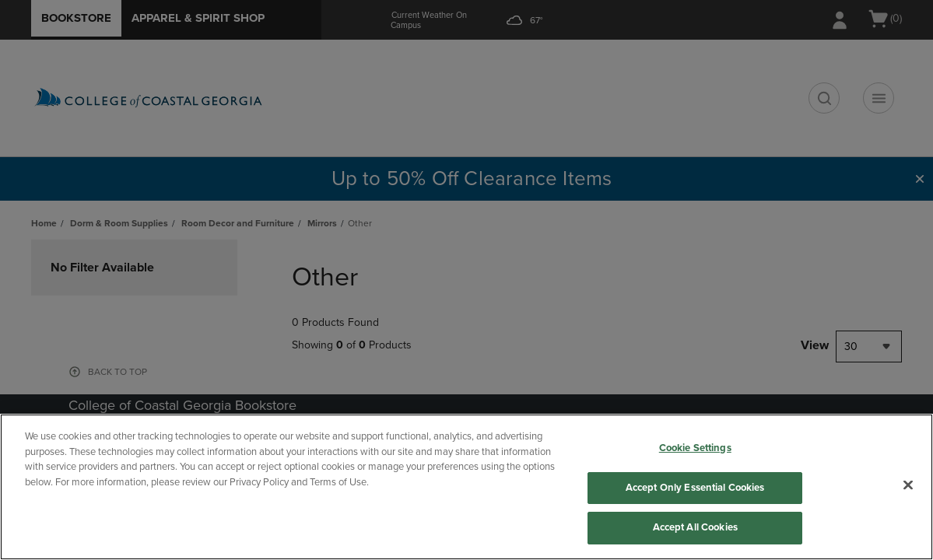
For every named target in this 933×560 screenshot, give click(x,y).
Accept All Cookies (695, 527)
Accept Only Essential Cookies (695, 488)
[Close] (908, 485)
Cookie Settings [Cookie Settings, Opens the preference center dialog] (695, 448)
